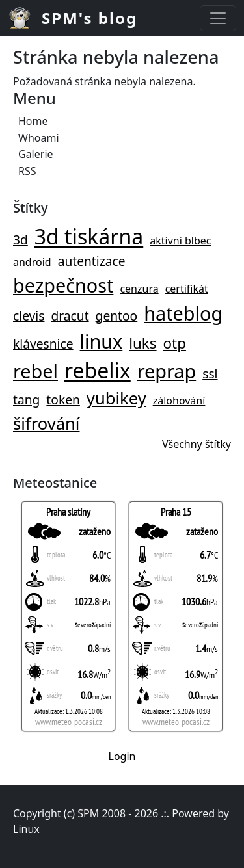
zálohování (179, 401)
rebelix (98, 370)
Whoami (39, 138)
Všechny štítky (197, 444)
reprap (167, 371)
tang (26, 400)
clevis (29, 316)
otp (175, 343)
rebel (35, 371)
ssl (210, 374)
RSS (27, 171)
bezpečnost (63, 285)
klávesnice (43, 344)
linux (102, 341)
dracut (70, 316)
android (32, 262)
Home (33, 121)
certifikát (187, 289)
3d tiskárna (89, 236)
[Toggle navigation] (218, 18)
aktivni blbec (180, 241)
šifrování (46, 424)
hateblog (183, 313)
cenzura (139, 289)
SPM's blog (89, 18)
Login (122, 756)
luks (142, 343)
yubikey (116, 398)
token (63, 400)
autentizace (92, 261)
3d (20, 240)
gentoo (117, 316)
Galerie (36, 154)
